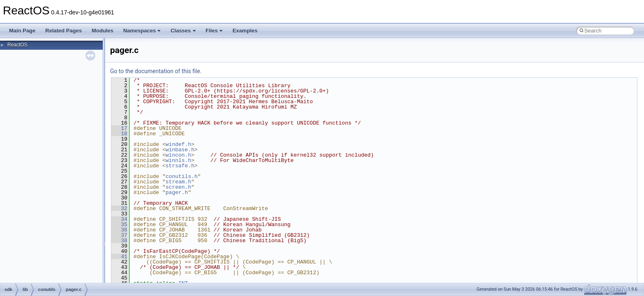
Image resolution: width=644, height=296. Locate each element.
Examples (245, 31)
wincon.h (178, 155)
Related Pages (63, 31)
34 (119, 219)
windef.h (178, 144)
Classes (183, 31)
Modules (102, 31)
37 (119, 235)
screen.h (178, 187)
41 (119, 257)
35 (119, 224)
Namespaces (142, 31)
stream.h (178, 182)
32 (119, 208)
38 (119, 240)
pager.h (177, 192)
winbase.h (180, 150)
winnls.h (178, 160)
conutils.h (182, 176)
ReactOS (17, 45)
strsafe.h (180, 166)
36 (119, 230)
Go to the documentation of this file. (156, 71)
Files (214, 31)
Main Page (22, 31)
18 (119, 134)
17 (119, 128)
